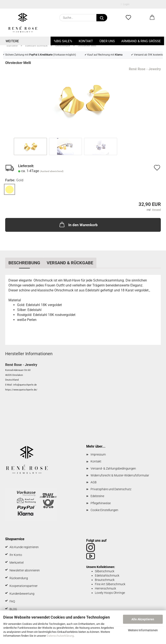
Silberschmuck (105, 571)
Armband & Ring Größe (141, 41)
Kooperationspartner (24, 586)
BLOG (13, 609)
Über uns (107, 41)
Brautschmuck (105, 580)
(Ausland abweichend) (52, 171)
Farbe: (14, 180)
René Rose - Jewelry (145, 69)
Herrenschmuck (105, 588)
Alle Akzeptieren (143, 619)
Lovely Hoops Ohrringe (110, 593)
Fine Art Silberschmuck (110, 584)
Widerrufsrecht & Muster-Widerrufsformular (120, 475)
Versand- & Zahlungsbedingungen (113, 468)
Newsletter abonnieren (25, 570)
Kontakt (86, 41)
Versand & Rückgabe (70, 263)
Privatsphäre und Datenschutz (111, 489)
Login (125, 4)
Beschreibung (24, 263)
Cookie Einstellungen (104, 510)
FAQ (12, 601)
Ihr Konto (16, 555)
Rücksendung (19, 578)
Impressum (98, 454)
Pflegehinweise (101, 503)
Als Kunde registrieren (24, 547)
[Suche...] (102, 18)
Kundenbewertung (22, 594)
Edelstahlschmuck (107, 576)
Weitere (12, 41)
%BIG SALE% (63, 41)
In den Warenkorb (78, 224)
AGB (94, 482)
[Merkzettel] (128, 18)
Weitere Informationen (143, 630)
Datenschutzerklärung (60, 636)
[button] (152, 18)
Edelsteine (97, 496)
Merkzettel (17, 563)
